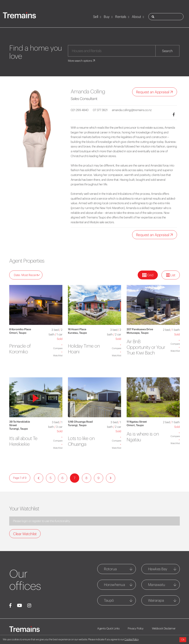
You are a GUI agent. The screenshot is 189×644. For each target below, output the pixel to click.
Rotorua (110, 569)
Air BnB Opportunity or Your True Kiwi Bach (143, 350)
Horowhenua (114, 585)
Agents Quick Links (108, 628)
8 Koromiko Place (20, 329)
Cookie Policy (132, 639)
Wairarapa (156, 600)
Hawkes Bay (158, 569)
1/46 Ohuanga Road (80, 422)
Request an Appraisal (155, 92)
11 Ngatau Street (137, 422)
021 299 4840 (80, 110)
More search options (82, 61)
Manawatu (157, 585)
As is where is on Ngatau (145, 437)
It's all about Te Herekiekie (25, 441)
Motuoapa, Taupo (138, 333)
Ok (183, 640)
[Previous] (39, 478)
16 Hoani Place (77, 329)
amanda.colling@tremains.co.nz (135, 110)
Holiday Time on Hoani (86, 349)
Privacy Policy (137, 628)
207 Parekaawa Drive (140, 329)
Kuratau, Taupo (77, 333)
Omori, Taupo (18, 333)
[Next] (111, 478)
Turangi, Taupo (19, 429)
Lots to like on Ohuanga (83, 441)
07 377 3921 (102, 110)
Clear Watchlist (25, 534)
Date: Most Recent (27, 275)
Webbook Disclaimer (167, 628)
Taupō (109, 600)
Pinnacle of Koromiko (21, 349)
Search (167, 51)
